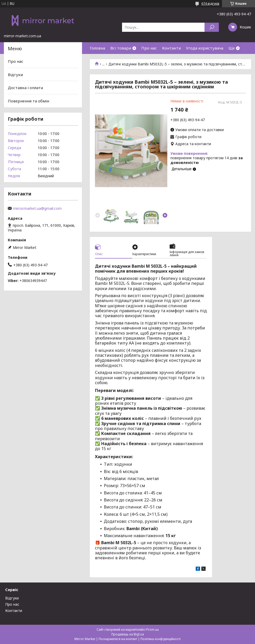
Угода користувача (205, 48)
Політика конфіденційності (161, 639)
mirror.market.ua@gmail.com (37, 208)
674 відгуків (210, 4)
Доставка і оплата (25, 88)
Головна (97, 48)
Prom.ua (152, 630)
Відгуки (15, 75)
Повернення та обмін (28, 101)
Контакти (171, 48)
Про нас (149, 48)
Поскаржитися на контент (118, 639)
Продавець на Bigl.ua (128, 634)
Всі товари (121, 48)
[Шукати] (212, 27)
